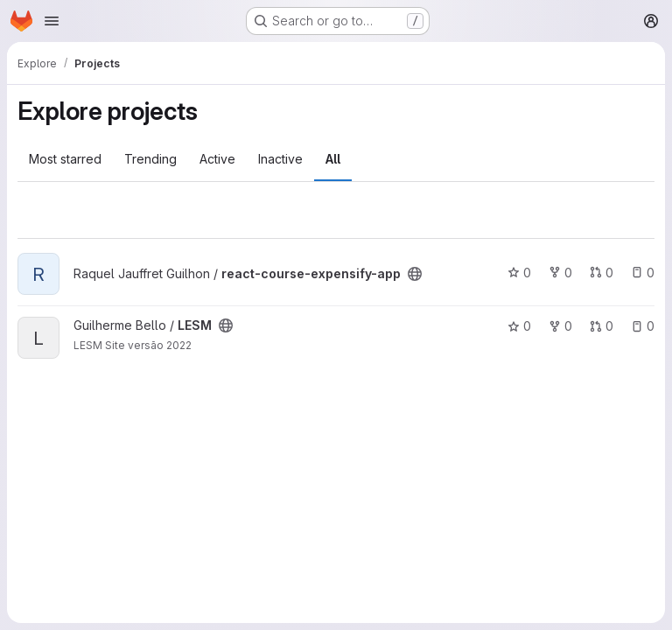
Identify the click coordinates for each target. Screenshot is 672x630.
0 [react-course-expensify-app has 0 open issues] (643, 273)
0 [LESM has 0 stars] (519, 326)
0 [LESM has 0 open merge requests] (602, 326)
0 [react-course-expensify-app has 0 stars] (519, 273)
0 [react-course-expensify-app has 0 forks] (560, 273)
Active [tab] (217, 159)
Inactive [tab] (280, 159)
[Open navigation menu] (52, 21)
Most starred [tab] (65, 159)
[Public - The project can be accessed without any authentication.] (415, 274)
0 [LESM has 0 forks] (560, 326)
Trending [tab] (150, 159)
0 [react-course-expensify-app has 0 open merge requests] (602, 273)
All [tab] (333, 159)
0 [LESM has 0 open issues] (643, 326)
